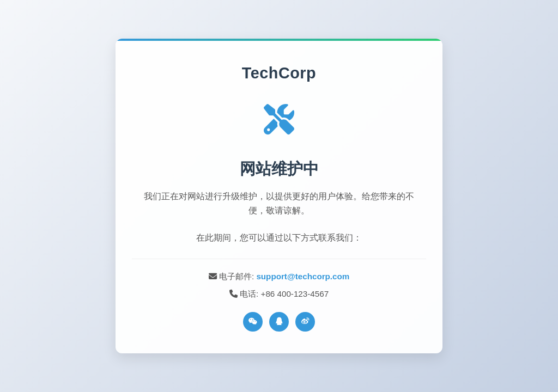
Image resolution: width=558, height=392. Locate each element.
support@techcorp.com (303, 276)
